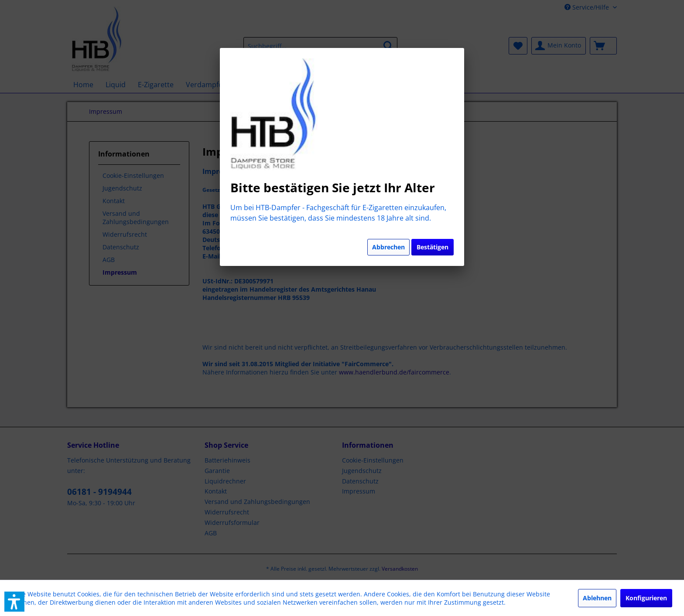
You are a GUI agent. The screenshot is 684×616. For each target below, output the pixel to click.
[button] (14, 602)
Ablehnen (597, 598)
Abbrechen (388, 247)
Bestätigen (433, 247)
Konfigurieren (646, 598)
